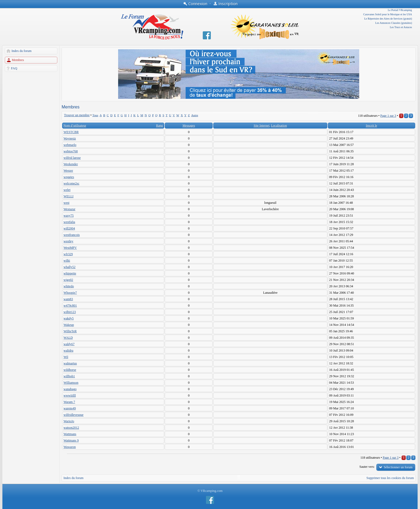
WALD (68, 338)
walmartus (70, 363)
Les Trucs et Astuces (401, 27)
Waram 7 (69, 402)
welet (67, 190)
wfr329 (68, 254)
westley (68, 241)
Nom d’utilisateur (75, 126)
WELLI (68, 196)
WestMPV (70, 248)
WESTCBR (71, 132)
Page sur (388, 116)
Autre (195, 115)
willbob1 (69, 376)
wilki (67, 261)
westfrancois (72, 235)
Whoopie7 (70, 293)
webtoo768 (71, 151)
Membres (18, 60)
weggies (69, 177)
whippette (70, 273)
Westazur (69, 209)
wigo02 (68, 280)
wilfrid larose (72, 158)
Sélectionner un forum (398, 467)
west (66, 203)
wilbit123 (70, 312)
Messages (189, 126)
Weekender (71, 164)
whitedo (69, 286)
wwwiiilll (70, 395)
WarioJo (69, 421)
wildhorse (70, 370)
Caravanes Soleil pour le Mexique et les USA (388, 14)
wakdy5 (69, 318)
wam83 (68, 299)
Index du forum (22, 51)
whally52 (70, 267)
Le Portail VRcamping (400, 10)
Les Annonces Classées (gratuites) (394, 23)
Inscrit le (372, 126)
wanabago (70, 389)
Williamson (71, 383)
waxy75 (69, 216)
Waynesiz (70, 138)
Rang (160, 126)
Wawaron (70, 447)
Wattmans (70, 434)
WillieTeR (70, 331)
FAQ (14, 68)
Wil (66, 357)
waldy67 (69, 344)
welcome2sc (71, 183)
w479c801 (70, 306)
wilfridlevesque (74, 415)
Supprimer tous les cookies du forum (390, 478)
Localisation (279, 126)
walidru (68, 350)
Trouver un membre (77, 115)
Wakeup (69, 325)
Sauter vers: (367, 467)
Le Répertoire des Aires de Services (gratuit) (388, 19)
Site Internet (262, 126)
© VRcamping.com (210, 491)
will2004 (69, 228)
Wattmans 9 (71, 440)
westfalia (69, 222)
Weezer (68, 171)
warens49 (70, 408)
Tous (95, 115)
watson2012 (71, 428)
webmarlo (70, 145)
